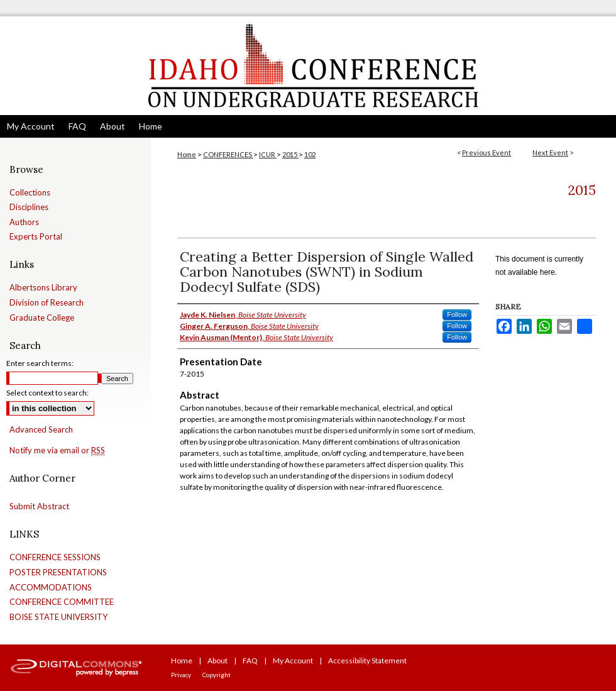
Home (187, 154)
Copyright (217, 675)
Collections (30, 193)
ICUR (268, 154)
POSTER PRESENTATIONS (58, 572)
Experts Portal (36, 237)
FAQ (250, 661)
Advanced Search (41, 429)
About (217, 661)
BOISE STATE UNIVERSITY (58, 617)
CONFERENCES (228, 154)
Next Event (550, 152)
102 (310, 154)
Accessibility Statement (367, 661)
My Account (293, 661)
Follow (457, 314)
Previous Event (487, 152)
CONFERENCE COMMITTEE (62, 602)
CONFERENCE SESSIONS (55, 557)
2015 (290, 154)
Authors (24, 222)
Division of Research (47, 303)
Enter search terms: (40, 363)
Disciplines (29, 207)
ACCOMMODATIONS (51, 588)
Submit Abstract (39, 506)
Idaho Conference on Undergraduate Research (308, 66)
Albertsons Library (43, 288)
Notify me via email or (57, 451)
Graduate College (42, 318)
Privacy (181, 675)
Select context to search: (47, 393)
